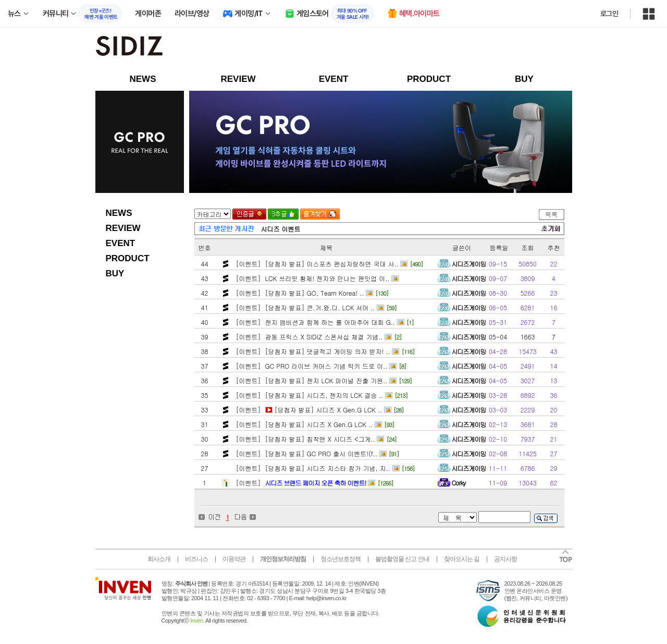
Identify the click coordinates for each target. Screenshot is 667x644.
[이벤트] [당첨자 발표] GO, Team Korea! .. (299, 293)
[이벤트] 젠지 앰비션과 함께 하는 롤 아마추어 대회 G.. (314, 322)
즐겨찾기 (320, 214)
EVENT (334, 79)
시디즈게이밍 (469, 264)
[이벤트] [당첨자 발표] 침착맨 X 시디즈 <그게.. (305, 439)
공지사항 (505, 559)
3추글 (283, 214)
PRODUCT (429, 79)
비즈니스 (196, 559)
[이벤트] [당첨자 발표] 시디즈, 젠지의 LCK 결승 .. (309, 395)
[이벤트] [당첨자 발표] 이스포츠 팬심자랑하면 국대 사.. (316, 264)
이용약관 (234, 559)
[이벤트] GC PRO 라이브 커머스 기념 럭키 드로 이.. (311, 366)
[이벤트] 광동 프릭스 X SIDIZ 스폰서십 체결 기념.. (308, 337)
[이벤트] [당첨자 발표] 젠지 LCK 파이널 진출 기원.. (311, 380)
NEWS (143, 79)
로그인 (609, 14)
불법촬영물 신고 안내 (402, 559)
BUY (524, 79)
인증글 (249, 214)
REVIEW (238, 79)
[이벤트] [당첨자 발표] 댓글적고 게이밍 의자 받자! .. (312, 351)
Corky (459, 483)
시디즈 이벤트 (281, 229)
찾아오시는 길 (462, 559)
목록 (551, 214)
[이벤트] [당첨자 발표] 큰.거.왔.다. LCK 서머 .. (305, 307)
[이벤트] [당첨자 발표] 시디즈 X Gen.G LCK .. (308, 410)
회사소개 (159, 559)
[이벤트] (300, 483)
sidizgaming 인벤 (163, 47)
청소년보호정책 (341, 559)
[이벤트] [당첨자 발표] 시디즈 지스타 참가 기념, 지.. (312, 468)
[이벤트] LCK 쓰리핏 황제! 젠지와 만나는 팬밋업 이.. (312, 278)
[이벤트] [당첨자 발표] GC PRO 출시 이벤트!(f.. (306, 453)
